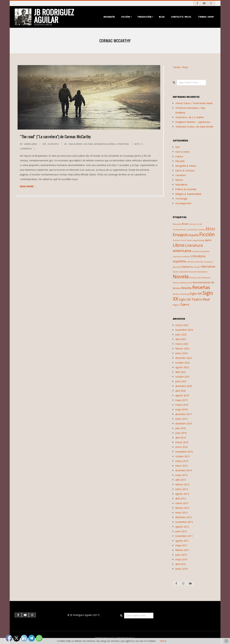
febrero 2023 (182, 349)
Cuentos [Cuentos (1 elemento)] (201, 230)
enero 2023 (181, 353)
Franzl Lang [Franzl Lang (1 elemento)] (192, 240)
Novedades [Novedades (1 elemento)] (202, 272)
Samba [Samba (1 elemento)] (176, 294)
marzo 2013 (182, 503)
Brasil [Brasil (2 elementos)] (185, 224)
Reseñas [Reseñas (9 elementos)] (201, 287)
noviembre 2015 (184, 452)
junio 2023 (181, 334)
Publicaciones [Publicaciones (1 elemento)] (186, 283)
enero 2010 (181, 569)
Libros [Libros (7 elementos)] (179, 245)
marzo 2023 (182, 344)
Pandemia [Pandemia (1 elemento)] (206, 278)
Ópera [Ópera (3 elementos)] (185, 304)
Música (179, 180)
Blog (162, 17)
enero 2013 (181, 513)
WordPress (130, 637)
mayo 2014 (181, 475)
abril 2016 (181, 438)
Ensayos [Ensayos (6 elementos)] (180, 235)
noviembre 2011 (184, 536)
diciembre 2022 (184, 358)
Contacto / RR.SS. (181, 17)
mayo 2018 (181, 409)
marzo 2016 (182, 442)
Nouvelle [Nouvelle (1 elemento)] (193, 272)
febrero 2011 (182, 550)
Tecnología (181, 199)
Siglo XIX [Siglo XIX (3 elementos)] (196, 294)
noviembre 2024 (184, 330)
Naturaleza (181, 185)
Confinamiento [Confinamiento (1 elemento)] (179, 230)
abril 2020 (181, 391)
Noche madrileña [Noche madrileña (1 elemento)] (181, 272)
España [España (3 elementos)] (193, 235)
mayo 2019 (181, 400)
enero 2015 (181, 466)
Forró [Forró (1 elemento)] (183, 240)
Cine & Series (75, 144)
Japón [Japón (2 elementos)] (208, 240)
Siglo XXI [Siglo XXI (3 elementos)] (185, 299)
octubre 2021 (182, 377)
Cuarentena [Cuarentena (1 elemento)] (192, 230)
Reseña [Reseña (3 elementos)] (186, 288)
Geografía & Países (105, 144)
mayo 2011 (181, 545)
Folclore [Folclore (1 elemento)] (176, 240)
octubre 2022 (182, 363)
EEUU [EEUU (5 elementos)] (210, 229)
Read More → (28, 186)
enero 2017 (181, 419)
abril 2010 (181, 564)
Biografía (109, 17)
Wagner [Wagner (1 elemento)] (176, 305)
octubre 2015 (182, 456)
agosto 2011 (182, 541)
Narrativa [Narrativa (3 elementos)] (208, 266)
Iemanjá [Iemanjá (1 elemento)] (201, 240)
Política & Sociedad (186, 189)
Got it (163, 641)
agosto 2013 (182, 494)
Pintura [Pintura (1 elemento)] (176, 283)
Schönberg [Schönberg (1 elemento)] (184, 294)
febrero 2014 (182, 484)
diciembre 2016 (184, 424)
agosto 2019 (182, 395)
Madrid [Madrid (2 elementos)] (185, 267)
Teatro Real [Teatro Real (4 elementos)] (201, 299)
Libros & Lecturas (185, 170)
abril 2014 (181, 480)
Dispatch (111, 637)
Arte (178, 147)
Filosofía (180, 161)
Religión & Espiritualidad (188, 194)
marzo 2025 (182, 325)
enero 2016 (181, 447)
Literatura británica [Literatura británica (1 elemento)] (181, 257)
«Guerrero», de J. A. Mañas (190, 117)
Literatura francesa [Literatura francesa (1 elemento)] (195, 262)
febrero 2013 (182, 508)
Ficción (126, 17)
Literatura (122, 144)
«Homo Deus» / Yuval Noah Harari (194, 103)
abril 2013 (181, 498)
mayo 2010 (181, 559)
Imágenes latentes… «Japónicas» (193, 122)
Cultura (88, 144)
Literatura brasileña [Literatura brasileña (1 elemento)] (201, 251)
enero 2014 (181, 489)
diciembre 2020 (184, 386)
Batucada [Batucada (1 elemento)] (177, 224)
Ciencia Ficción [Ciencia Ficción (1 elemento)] (195, 224)
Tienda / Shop (206, 17)
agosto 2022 (182, 367)
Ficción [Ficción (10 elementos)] (207, 234)
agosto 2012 (182, 527)
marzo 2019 (182, 405)
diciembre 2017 (184, 414)
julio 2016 (181, 428)
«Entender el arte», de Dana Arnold (194, 127)
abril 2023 (181, 339)
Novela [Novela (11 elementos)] (181, 276)
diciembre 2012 (184, 517)
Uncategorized (183, 203)
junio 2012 (181, 531)
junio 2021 (181, 381)
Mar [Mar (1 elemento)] (192, 267)
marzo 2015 (182, 461)
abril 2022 (181, 372)
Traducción (144, 17)
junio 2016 (181, 433)
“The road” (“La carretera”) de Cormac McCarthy (55, 136)
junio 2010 (181, 555)
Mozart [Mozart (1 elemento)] (198, 267)
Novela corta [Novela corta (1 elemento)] (195, 278)
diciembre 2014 (184, 470)
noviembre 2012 (184, 522)
